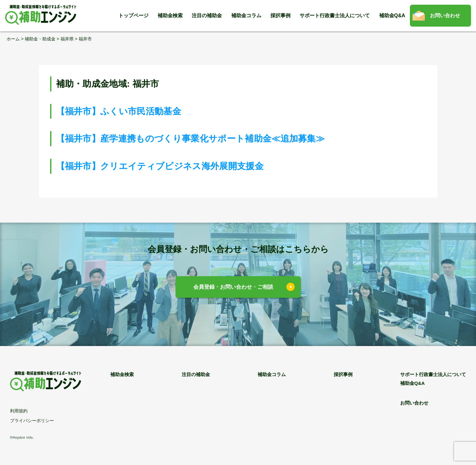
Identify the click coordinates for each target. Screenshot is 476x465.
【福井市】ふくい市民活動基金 (119, 111)
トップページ (133, 15)
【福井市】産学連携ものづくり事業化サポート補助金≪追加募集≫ (191, 139)
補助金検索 (170, 15)
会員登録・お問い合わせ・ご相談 (233, 287)
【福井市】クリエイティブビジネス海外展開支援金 (160, 166)
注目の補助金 (207, 15)
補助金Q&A (392, 15)
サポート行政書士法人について (335, 15)
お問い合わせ (445, 15)
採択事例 (280, 15)
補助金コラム (246, 15)
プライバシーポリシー (32, 421)
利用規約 (19, 411)
